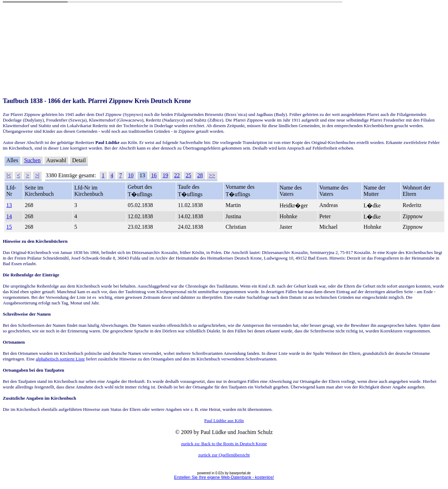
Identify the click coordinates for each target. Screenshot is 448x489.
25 (189, 175)
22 (177, 175)
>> (212, 175)
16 (154, 175)
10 (131, 175)
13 (9, 205)
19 (166, 175)
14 (9, 216)
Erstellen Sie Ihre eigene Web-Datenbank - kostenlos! (224, 477)
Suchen (32, 160)
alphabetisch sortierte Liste (60, 359)
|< (9, 175)
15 (9, 227)
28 (200, 175)
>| (37, 175)
